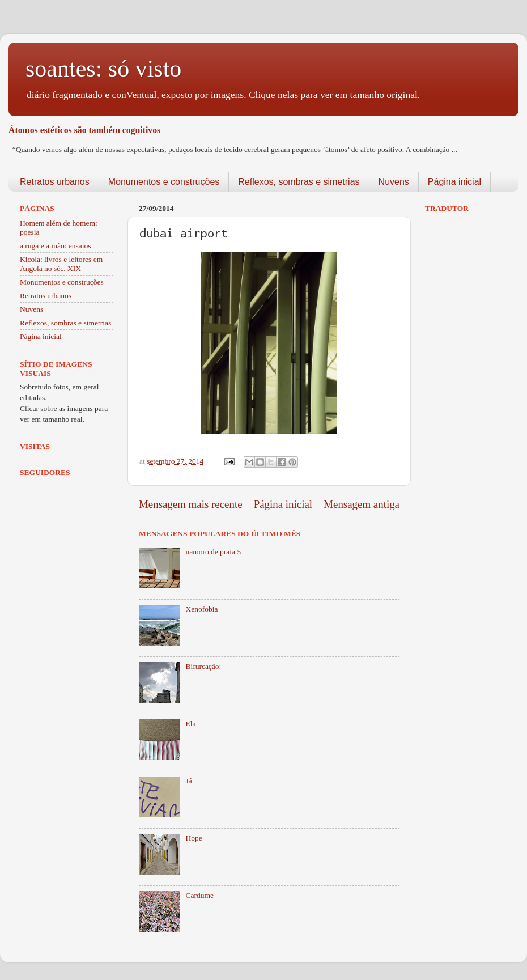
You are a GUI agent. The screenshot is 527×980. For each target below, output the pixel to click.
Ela (190, 724)
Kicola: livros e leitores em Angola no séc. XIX (61, 264)
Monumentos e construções (164, 182)
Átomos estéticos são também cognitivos (84, 130)
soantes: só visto (103, 69)
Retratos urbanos (55, 182)
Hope (194, 838)
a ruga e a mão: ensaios (56, 246)
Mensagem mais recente (191, 504)
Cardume (199, 895)
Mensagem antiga (362, 504)
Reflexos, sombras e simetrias (299, 182)
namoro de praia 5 (213, 552)
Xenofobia (201, 609)
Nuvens (394, 182)
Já (188, 781)
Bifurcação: (203, 666)
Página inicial (454, 182)
